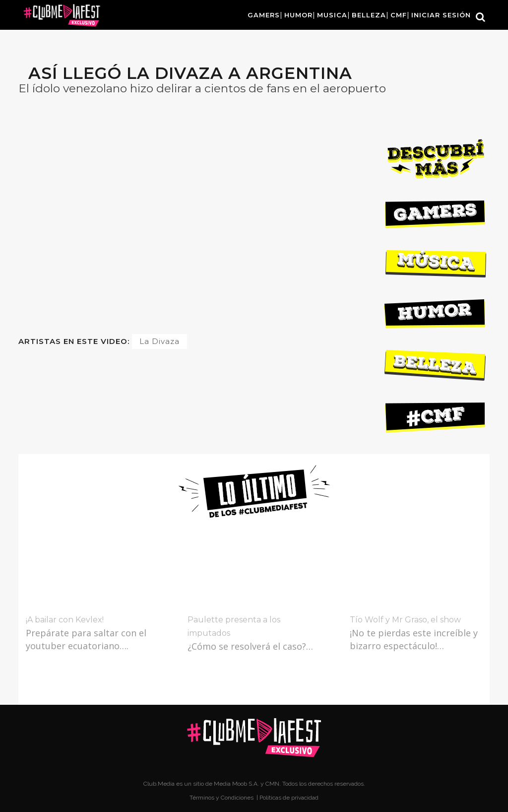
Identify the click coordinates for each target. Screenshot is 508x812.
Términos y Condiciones (222, 798)
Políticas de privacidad (289, 798)
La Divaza (159, 341)
